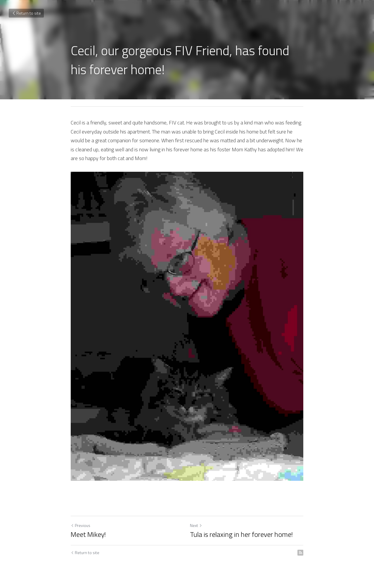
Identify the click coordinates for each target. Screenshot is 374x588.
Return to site (26, 13)
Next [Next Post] (196, 525)
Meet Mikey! (88, 534)
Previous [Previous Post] (80, 525)
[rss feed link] (300, 553)
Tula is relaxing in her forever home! (241, 534)
